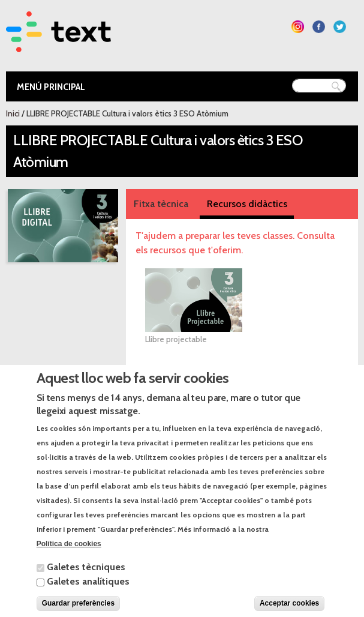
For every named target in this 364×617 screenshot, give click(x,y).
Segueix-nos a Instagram (298, 27)
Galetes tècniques (86, 581)
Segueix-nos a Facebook (319, 27)
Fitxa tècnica (161, 204)
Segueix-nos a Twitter (340, 27)
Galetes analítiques (88, 595)
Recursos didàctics (247, 204)
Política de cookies (69, 558)
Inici (13, 113)
